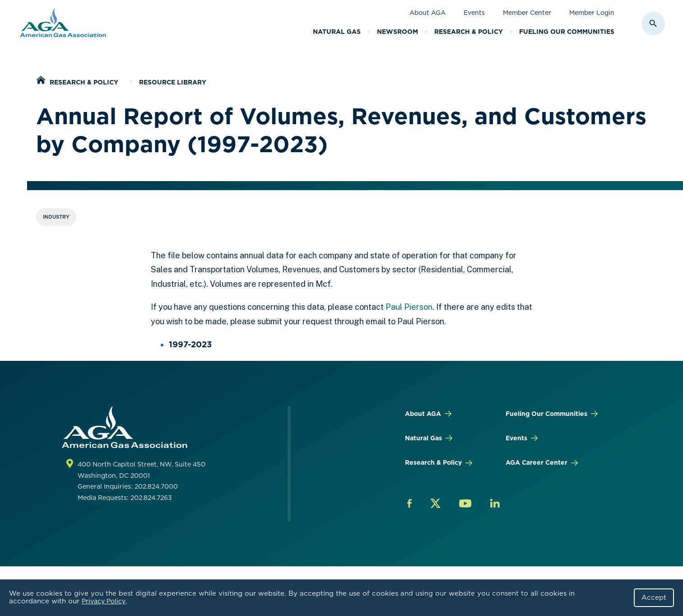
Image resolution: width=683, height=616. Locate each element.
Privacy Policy (104, 601)
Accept (654, 597)
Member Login (592, 13)
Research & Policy (469, 32)
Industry (56, 217)
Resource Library (173, 82)
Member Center (527, 13)
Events (474, 13)
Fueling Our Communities (567, 32)
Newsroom (397, 32)
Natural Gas (337, 32)
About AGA (427, 13)
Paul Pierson (409, 307)
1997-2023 (190, 344)
